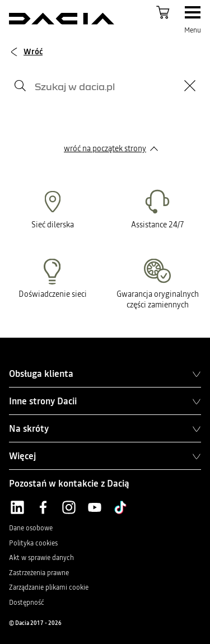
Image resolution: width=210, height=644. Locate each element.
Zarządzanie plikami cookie (49, 587)
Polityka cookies (33, 543)
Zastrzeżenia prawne (39, 573)
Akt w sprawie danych (41, 558)
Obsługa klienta (105, 374)
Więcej (105, 456)
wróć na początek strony (105, 148)
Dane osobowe (31, 528)
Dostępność (27, 603)
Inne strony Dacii (105, 401)
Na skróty (105, 428)
